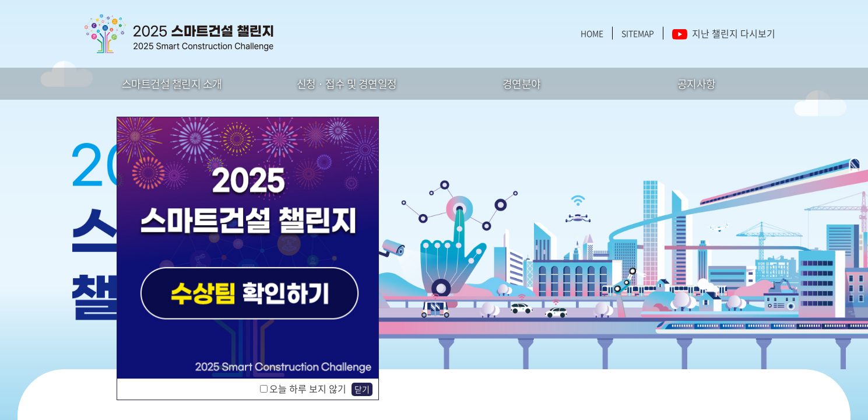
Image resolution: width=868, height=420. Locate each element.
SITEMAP (638, 33)
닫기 (362, 389)
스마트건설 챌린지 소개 (172, 84)
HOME (592, 33)
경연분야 (522, 84)
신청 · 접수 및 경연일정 (347, 84)
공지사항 (697, 84)
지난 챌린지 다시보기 (724, 33)
